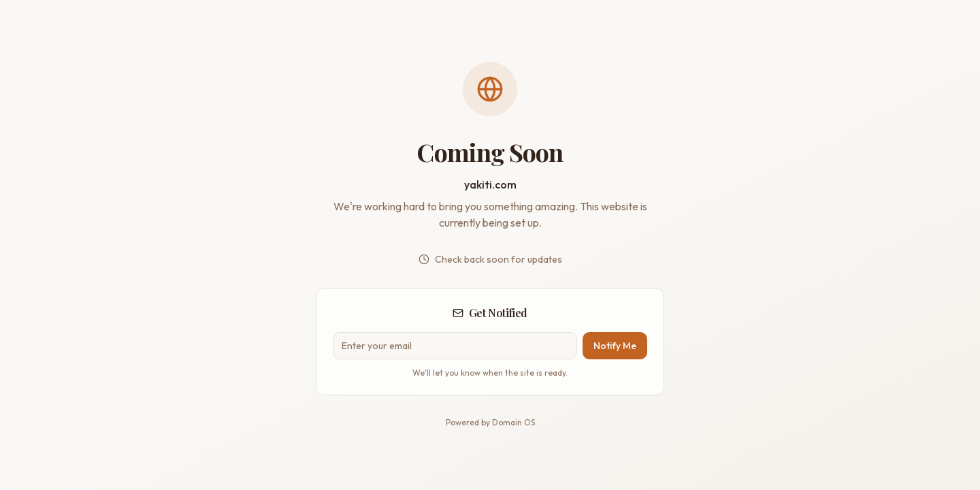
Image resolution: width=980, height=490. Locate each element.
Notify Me (615, 346)
